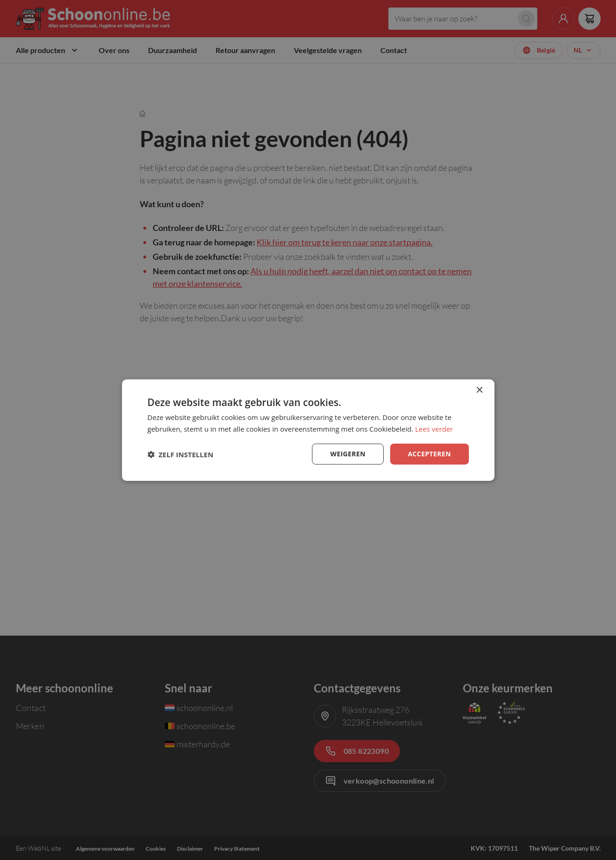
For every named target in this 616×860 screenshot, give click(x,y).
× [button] (479, 390)
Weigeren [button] (348, 454)
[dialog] (308, 430)
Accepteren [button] (430, 454)
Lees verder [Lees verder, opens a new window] (434, 428)
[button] (181, 454)
